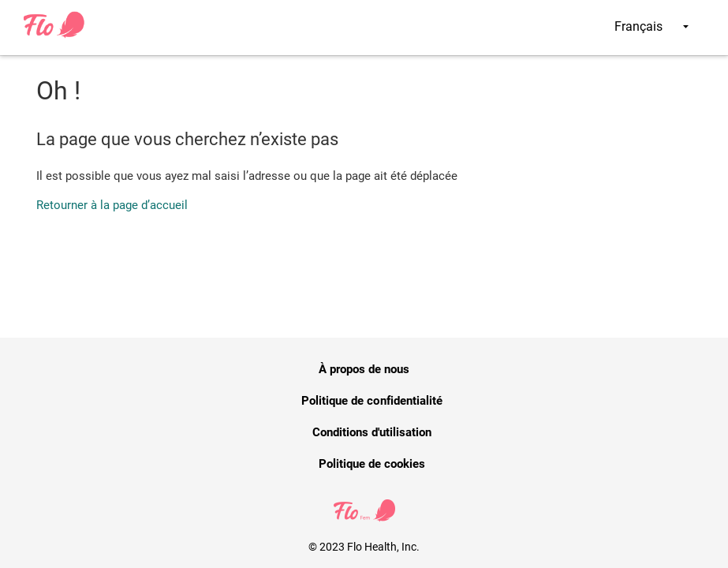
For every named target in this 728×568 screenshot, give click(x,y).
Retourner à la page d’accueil (112, 205)
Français (651, 26)
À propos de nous (364, 369)
